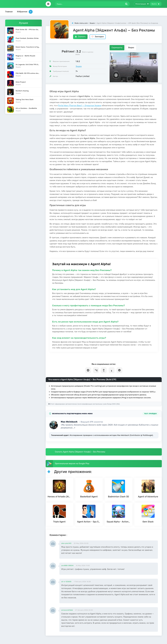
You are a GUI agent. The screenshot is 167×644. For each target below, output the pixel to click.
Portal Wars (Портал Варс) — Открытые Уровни (80, 106)
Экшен (79, 66)
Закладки (98, 37)
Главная (9, 12)
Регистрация (142, 4)
